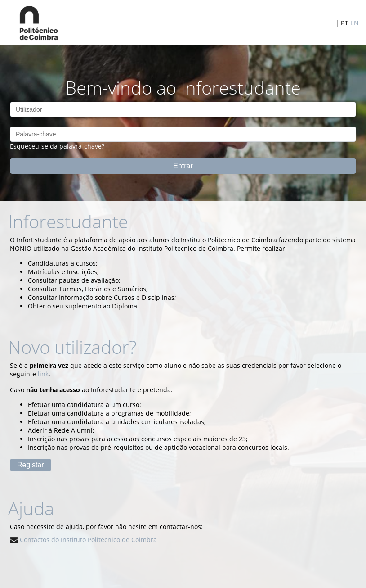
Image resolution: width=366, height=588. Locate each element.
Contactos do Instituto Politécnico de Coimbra (83, 540)
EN (355, 23)
